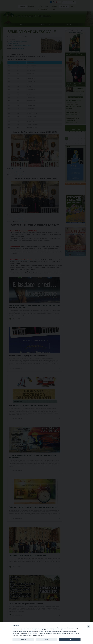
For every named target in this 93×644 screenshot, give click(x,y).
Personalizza (23, 640)
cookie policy (36, 635)
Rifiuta (46, 640)
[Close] (89, 626)
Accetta (69, 640)
